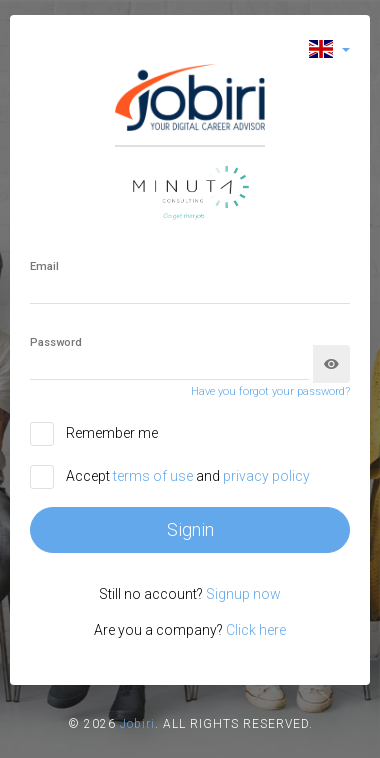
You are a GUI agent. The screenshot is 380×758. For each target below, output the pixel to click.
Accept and (188, 476)
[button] (329, 48)
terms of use (154, 476)
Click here (256, 630)
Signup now (243, 594)
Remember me (112, 433)
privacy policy (266, 476)
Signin (190, 529)
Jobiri (137, 724)
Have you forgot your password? (270, 391)
